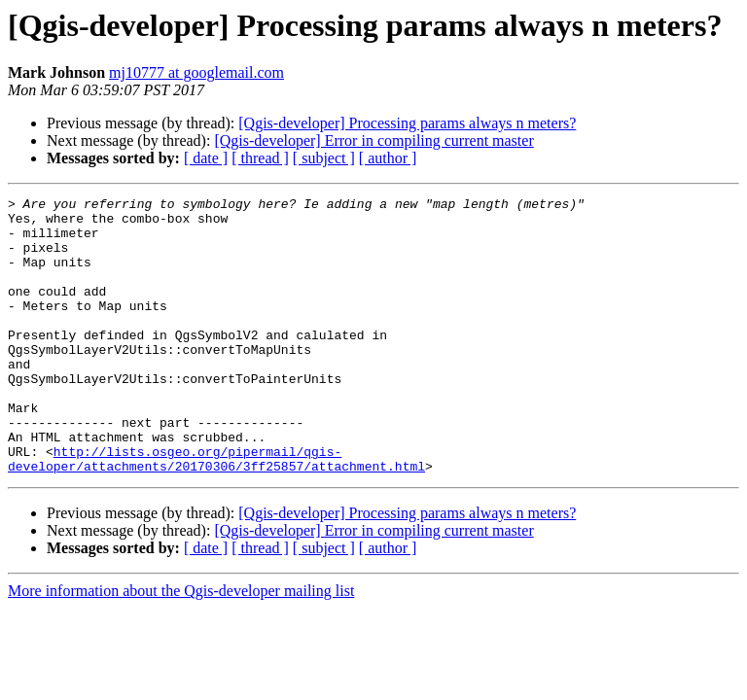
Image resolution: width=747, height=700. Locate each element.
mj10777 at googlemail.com (196, 72)
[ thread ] (260, 158)
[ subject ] (324, 158)
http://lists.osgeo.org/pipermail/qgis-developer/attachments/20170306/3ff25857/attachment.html (216, 512)
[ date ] (206, 158)
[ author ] (388, 158)
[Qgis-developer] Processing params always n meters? (407, 123)
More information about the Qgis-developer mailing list (181, 646)
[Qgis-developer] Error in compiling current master (373, 140)
